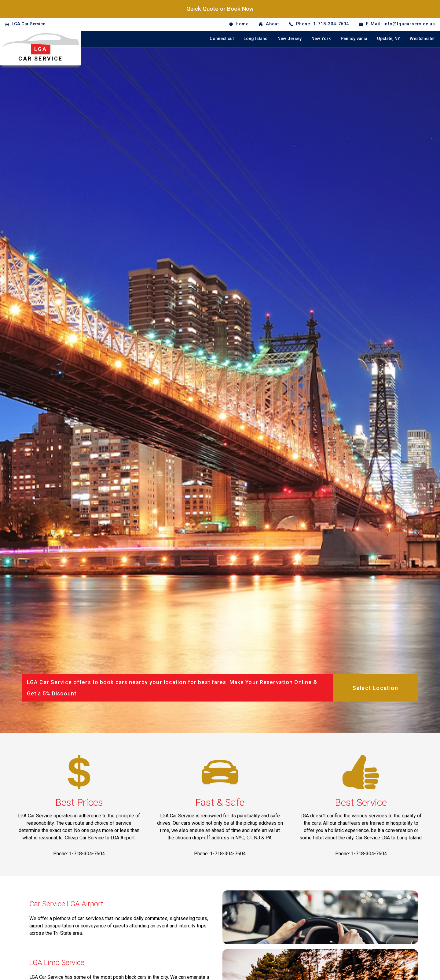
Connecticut (222, 39)
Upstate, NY (389, 39)
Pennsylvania (354, 39)
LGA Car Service (28, 24)
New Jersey (290, 39)
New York (321, 39)
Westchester (422, 39)
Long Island (256, 39)
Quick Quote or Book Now (220, 9)
